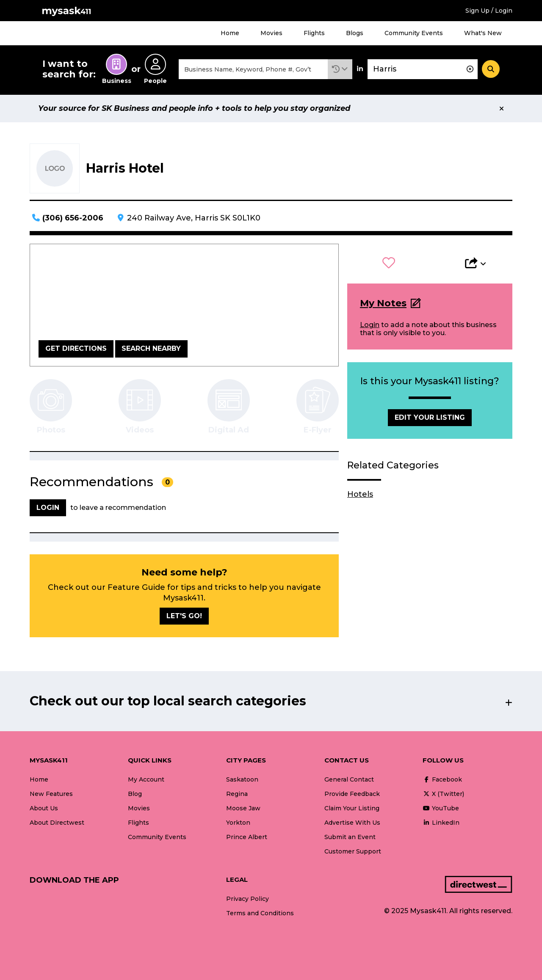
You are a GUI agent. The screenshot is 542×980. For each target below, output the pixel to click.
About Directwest (57, 823)
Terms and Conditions (260, 913)
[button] (340, 69)
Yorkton (238, 823)
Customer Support (353, 851)
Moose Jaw (243, 808)
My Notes (383, 303)
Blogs (355, 33)
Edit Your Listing (430, 417)
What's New (483, 33)
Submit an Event (350, 837)
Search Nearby (151, 348)
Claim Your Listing (352, 808)
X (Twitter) (443, 794)
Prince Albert (247, 837)
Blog (135, 794)
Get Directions (76, 348)
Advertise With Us (352, 823)
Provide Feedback (352, 794)
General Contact (349, 779)
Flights (314, 33)
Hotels (360, 494)
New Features (51, 794)
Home (230, 33)
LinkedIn (441, 823)
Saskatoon (242, 779)
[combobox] (253, 69)
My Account (146, 779)
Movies (271, 33)
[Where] (423, 69)
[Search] (491, 69)
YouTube (441, 808)
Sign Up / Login (489, 11)
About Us (44, 808)
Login (370, 325)
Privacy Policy (247, 899)
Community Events (414, 33)
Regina (237, 794)
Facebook (442, 779)
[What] (253, 69)
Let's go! (184, 616)
